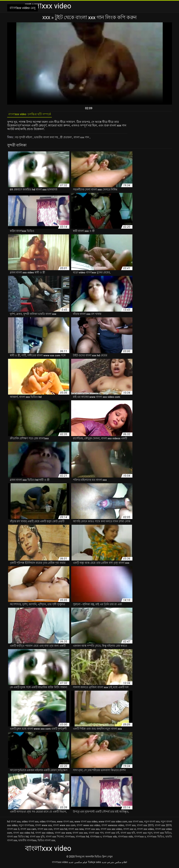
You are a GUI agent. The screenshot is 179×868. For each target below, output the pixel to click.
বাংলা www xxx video (88, 827)
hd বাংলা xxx (14, 823)
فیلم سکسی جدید (78, 863)
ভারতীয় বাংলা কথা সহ (49, 138)
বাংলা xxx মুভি (37, 838)
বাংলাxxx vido (126, 838)
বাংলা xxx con (45, 830)
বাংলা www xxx (43, 827)
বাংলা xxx (131, 827)
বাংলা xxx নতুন (144, 834)
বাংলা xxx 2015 (145, 827)
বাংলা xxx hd (60, 830)
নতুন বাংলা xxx (152, 823)
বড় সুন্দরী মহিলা (25, 138)
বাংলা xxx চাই (112, 834)
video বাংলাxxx (48, 823)
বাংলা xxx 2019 (163, 827)
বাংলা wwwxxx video (113, 827)
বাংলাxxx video (60, 863)
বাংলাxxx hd (82, 838)
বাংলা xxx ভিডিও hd (18, 838)
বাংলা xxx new (76, 830)
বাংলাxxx (70, 838)
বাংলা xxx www (63, 834)
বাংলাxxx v (96, 838)
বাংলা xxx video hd (24, 834)
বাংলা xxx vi (130, 830)
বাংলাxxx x (140, 838)
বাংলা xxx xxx (80, 834)
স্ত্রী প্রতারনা (71, 138)
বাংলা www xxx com (64, 827)
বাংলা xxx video (145, 830)
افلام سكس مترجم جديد (114, 863)
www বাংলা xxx (65, 823)
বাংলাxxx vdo (110, 838)
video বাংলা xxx (30, 823)
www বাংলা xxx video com (113, 823)
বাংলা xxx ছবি (128, 834)
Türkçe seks (94, 863)
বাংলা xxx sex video (111, 830)
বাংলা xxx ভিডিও (163, 834)
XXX (47, 17)
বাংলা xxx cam (28, 830)
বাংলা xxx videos (44, 834)
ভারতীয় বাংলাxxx (27, 842)
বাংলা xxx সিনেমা (55, 838)
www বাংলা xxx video (86, 823)
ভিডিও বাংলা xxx (46, 842)
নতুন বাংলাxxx (26, 827)
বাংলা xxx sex (92, 830)
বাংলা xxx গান (88, 138)
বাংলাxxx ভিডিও (155, 838)
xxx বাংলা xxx (136, 823)
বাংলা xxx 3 (13, 830)
